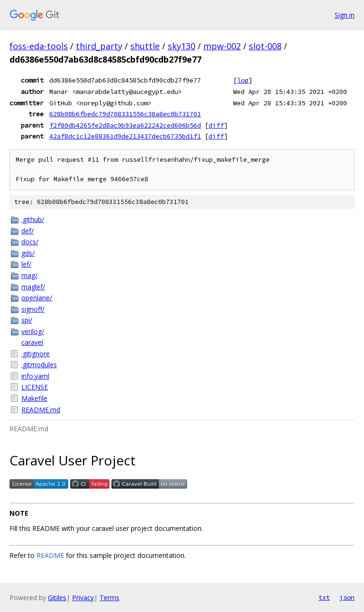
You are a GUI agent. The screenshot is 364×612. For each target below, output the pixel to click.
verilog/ (33, 331)
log (243, 80)
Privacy (83, 598)
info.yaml (35, 376)
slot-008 (265, 46)
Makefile (34, 398)
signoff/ (33, 309)
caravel (32, 342)
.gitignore (36, 354)
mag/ (29, 275)
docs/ (30, 242)
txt (324, 597)
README (50, 555)
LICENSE (35, 387)
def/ (27, 231)
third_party (99, 46)
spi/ (27, 320)
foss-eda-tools (39, 46)
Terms (109, 598)
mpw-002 (222, 46)
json (347, 597)
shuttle (145, 46)
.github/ (33, 219)
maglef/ (33, 287)
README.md (41, 410)
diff (216, 125)
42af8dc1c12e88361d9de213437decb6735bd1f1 (125, 136)
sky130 (182, 46)
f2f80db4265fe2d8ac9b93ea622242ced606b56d (125, 125)
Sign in (345, 15)
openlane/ (37, 298)
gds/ (28, 253)
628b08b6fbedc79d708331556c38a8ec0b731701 (125, 114)
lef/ (26, 264)
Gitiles (57, 598)
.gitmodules (39, 365)
